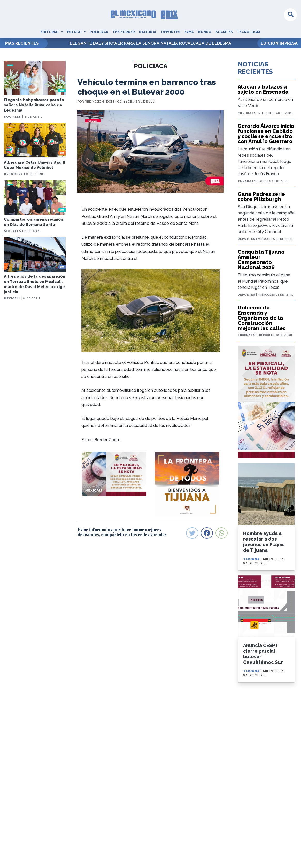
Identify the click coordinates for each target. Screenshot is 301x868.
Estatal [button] (75, 32)
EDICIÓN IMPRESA (279, 43)
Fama (189, 32)
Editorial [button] (50, 32)
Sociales (224, 32)
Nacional (148, 32)
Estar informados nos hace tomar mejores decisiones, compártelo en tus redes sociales (122, 532)
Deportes (171, 32)
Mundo (205, 32)
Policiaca (99, 32)
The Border (124, 32)
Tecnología (249, 32)
